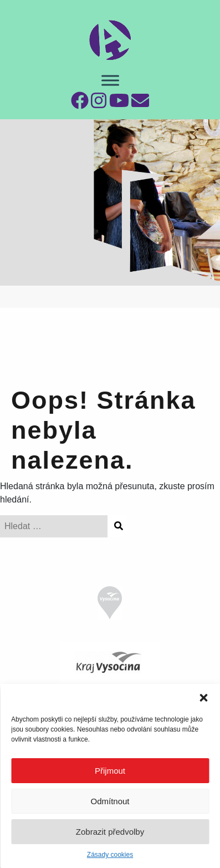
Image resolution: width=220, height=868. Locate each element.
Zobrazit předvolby (110, 832)
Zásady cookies (110, 855)
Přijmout (110, 771)
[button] (203, 698)
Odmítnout (110, 801)
